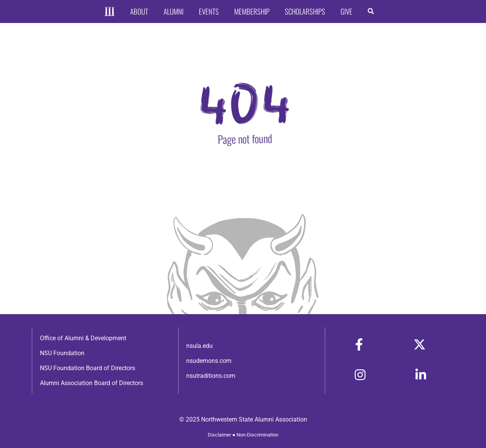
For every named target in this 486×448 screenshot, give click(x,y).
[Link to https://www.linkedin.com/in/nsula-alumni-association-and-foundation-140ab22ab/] (421, 375)
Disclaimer (219, 435)
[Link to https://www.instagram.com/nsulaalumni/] (360, 375)
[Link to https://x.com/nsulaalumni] (420, 344)
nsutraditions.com (211, 376)
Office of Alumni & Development (83, 338)
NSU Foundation (62, 353)
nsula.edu (199, 346)
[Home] (110, 12)
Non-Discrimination (257, 435)
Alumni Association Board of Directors (92, 383)
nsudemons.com (209, 361)
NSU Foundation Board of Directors (88, 368)
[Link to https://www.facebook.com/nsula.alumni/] (359, 344)
